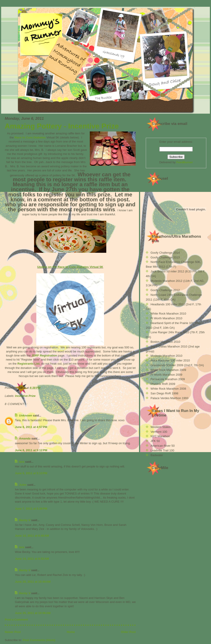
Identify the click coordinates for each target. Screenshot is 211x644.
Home (71, 632)
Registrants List (28, 364)
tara (22, 462)
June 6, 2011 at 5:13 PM (31, 473)
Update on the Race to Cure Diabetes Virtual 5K (70, 267)
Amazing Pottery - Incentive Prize (62, 126)
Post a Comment (16, 620)
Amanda (25, 438)
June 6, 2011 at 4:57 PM (31, 427)
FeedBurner (185, 162)
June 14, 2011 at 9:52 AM (32, 559)
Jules (23, 485)
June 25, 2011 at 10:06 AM (33, 613)
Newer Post (13, 632)
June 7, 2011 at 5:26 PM (31, 509)
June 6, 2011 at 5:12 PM (31, 450)
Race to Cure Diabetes (30, 137)
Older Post (128, 632)
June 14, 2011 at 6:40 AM (32, 536)
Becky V (25, 520)
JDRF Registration (45, 355)
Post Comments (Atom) (39, 640)
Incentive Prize (25, 396)
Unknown (26, 415)
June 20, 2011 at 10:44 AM (33, 582)
